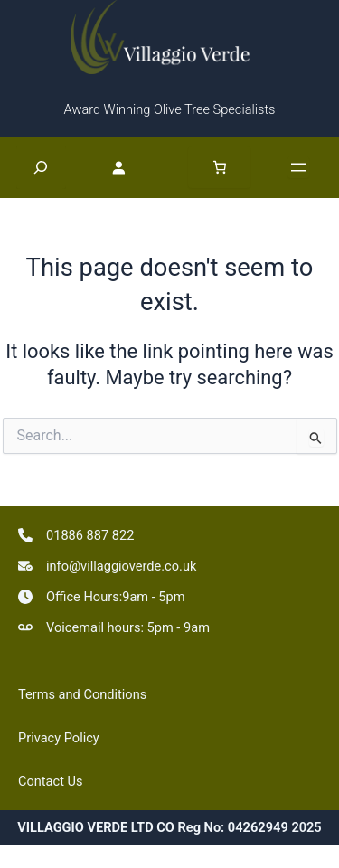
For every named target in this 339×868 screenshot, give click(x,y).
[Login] (127, 166)
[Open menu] (298, 167)
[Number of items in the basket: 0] (220, 167)
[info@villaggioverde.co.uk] (107, 566)
